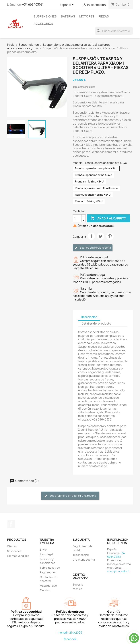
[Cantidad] (77, 218)
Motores (87, 16)
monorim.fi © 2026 (70, 633)
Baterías (68, 16)
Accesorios (43, 24)
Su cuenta (81, 540)
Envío (43, 550)
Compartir (91, 236)
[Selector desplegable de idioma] (67, 5)
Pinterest (110, 236)
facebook (70, 639)
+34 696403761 (33, 5)
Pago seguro (48, 572)
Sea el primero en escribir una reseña (70, 496)
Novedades (14, 551)
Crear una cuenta (84, 560)
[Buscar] (114, 31)
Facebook (11, 524)
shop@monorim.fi (118, 571)
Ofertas (12, 546)
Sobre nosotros (50, 568)
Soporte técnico (78, 587)
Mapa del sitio (48, 586)
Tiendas (45, 590)
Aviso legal (46, 554)
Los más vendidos (18, 556)
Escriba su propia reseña (93, 248)
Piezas (104, 16)
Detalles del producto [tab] (96, 324)
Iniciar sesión (81, 555)
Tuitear (101, 236)
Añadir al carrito (108, 218)
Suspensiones (45, 16)
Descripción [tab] (89, 317)
